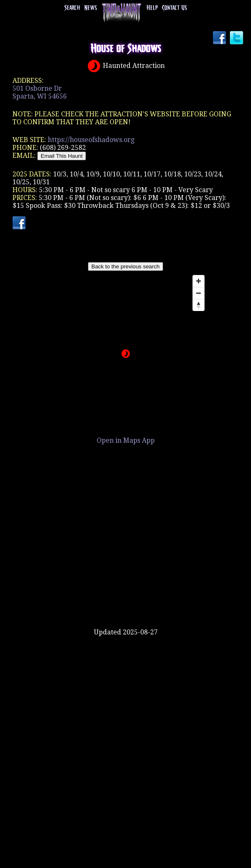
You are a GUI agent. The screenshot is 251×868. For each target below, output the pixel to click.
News (90, 8)
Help (152, 8)
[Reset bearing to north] (199, 305)
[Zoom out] (199, 293)
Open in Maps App (126, 440)
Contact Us (174, 8)
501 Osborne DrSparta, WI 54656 (40, 92)
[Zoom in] (199, 281)
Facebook (220, 39)
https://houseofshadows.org (91, 140)
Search (72, 8)
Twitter (237, 39)
